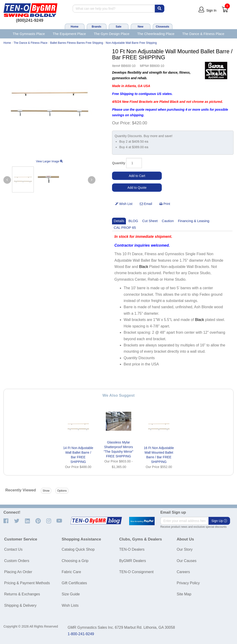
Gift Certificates (74, 583)
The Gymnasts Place (29, 34)
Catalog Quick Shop (78, 549)
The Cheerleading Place (156, 34)
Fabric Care (72, 572)
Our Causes (187, 561)
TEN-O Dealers (132, 549)
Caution (168, 221)
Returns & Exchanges (22, 594)
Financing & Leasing (194, 221)
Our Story (185, 549)
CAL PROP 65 (125, 228)
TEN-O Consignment (136, 572)
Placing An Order (18, 572)
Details (119, 221)
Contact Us (13, 549)
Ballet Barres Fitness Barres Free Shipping (76, 43)
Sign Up (219, 521)
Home (74, 27)
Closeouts (162, 27)
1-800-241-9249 (81, 634)
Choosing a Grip (75, 561)
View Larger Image (49, 161)
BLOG (133, 221)
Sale (119, 27)
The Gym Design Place (112, 34)
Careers (183, 572)
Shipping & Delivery (20, 605)
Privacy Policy (188, 583)
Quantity (119, 163)
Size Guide (71, 594)
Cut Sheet (150, 221)
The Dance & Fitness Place (203, 34)
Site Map (184, 594)
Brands (96, 27)
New (141, 27)
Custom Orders (17, 561)
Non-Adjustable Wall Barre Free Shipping (131, 43)
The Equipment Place (69, 34)
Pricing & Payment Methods (27, 583)
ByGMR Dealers (133, 561)
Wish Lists (70, 605)
